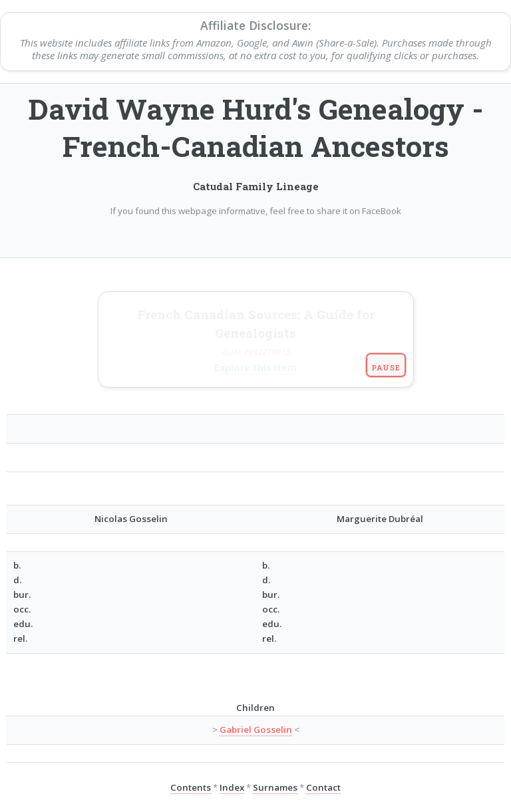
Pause (386, 312)
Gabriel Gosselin (256, 674)
